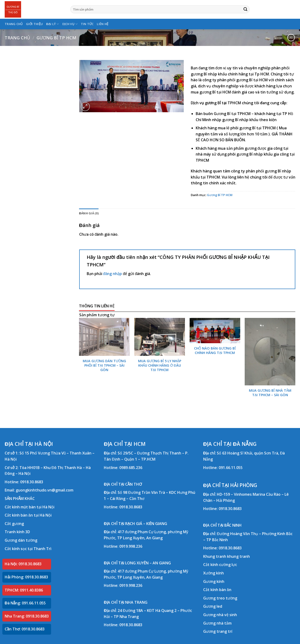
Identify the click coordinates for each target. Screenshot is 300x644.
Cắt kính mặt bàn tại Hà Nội (30, 507)
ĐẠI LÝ (52, 24)
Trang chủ (17, 38)
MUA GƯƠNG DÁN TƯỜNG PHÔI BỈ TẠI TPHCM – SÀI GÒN (104, 365)
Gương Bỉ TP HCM (56, 38)
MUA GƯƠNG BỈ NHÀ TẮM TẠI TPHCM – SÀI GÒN (270, 393)
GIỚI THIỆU (35, 24)
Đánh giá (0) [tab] (89, 213)
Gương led (213, 606)
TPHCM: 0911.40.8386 (24, 590)
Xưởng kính (214, 573)
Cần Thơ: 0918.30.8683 (25, 629)
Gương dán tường (21, 540)
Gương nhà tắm (217, 623)
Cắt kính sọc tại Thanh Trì (28, 549)
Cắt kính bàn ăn (217, 590)
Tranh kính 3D (17, 532)
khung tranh (238, 556)
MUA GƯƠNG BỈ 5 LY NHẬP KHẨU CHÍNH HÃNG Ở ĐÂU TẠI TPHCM (160, 365)
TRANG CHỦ (14, 24)
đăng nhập (113, 274)
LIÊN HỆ (103, 24)
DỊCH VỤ (70, 24)
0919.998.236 (131, 546)
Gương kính (214, 581)
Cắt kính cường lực (220, 565)
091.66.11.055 (231, 468)
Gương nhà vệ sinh (220, 615)
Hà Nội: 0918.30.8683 (23, 564)
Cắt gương (14, 524)
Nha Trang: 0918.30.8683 (27, 616)
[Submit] (245, 9)
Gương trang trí (218, 631)
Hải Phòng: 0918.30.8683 (26, 577)
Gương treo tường (220, 598)
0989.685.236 (131, 468)
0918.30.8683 (32, 482)
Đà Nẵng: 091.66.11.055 (25, 603)
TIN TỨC (87, 24)
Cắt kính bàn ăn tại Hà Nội (28, 515)
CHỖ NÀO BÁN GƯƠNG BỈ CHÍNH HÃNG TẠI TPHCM (215, 351)
